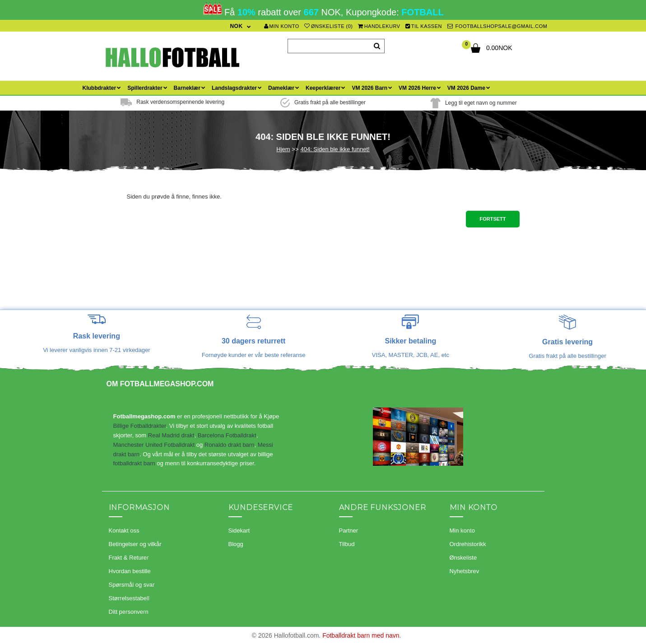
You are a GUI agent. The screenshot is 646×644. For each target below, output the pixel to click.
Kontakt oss (124, 530)
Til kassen (424, 26)
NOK (236, 26)
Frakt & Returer (129, 558)
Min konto (282, 26)
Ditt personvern (129, 612)
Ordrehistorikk (468, 544)
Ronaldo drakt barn (230, 445)
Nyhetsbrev (465, 571)
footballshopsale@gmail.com (497, 26)
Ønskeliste (463, 558)
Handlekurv (379, 26)
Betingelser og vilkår (135, 544)
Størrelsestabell (129, 598)
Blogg (236, 544)
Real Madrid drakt (171, 435)
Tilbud (347, 544)
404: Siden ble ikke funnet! (335, 149)
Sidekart (239, 530)
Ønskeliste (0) (328, 26)
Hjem (283, 149)
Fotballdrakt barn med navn (361, 635)
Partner (349, 530)
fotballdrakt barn (134, 463)
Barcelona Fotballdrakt (227, 435)
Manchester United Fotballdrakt (154, 445)
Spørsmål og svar (132, 585)
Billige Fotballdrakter (140, 426)
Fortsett (493, 219)
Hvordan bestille (130, 571)
